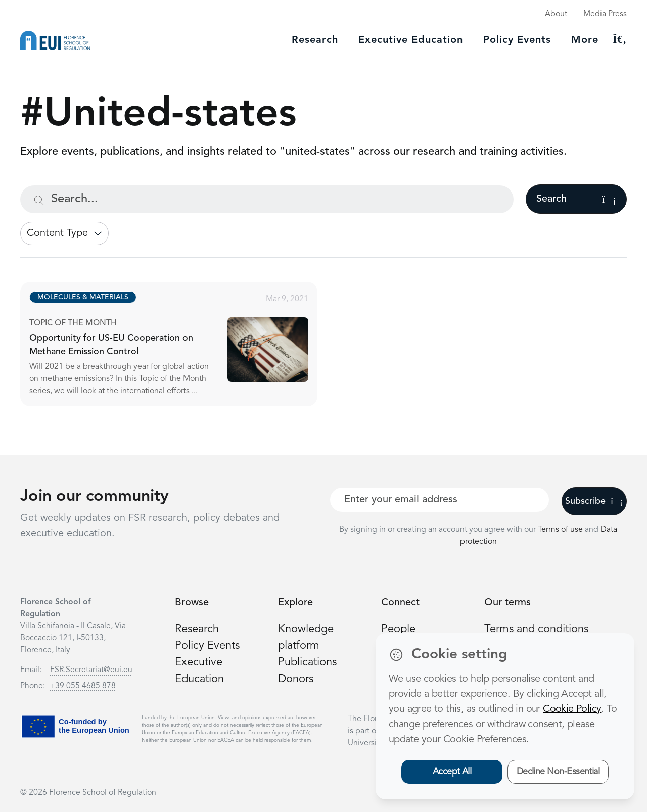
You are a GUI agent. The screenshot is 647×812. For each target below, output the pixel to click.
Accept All (452, 772)
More (585, 40)
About (556, 14)
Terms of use (561, 530)
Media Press (605, 14)
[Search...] (267, 199)
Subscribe (594, 501)
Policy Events (517, 40)
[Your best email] (440, 500)
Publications (307, 662)
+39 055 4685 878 (83, 686)
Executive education (411, 40)
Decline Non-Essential (558, 772)
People (398, 629)
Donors (296, 679)
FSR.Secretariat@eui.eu (91, 670)
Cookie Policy (572, 709)
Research (315, 40)
